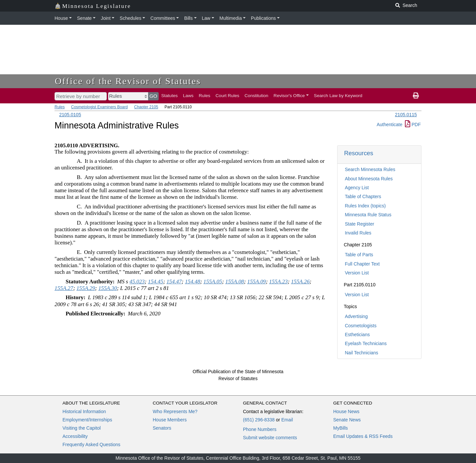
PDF (413, 125)
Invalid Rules (358, 233)
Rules (204, 96)
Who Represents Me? (175, 411)
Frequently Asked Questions (91, 445)
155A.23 (278, 282)
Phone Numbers (260, 429)
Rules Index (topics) (365, 206)
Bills (188, 18)
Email (287, 420)
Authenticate (389, 125)
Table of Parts (359, 255)
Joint (106, 18)
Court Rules (227, 96)
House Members (170, 420)
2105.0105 (70, 115)
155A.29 (86, 288)
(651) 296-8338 (259, 420)
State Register (359, 224)
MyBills (340, 428)
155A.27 (64, 288)
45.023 (137, 282)
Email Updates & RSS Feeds (363, 436)
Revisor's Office (289, 96)
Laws (188, 96)
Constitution (257, 96)
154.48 (192, 282)
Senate (84, 18)
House (61, 18)
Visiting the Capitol (82, 428)
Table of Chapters (363, 196)
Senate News (347, 420)
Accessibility (75, 436)
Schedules (130, 18)
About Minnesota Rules (369, 179)
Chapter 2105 (146, 107)
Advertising (356, 316)
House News (346, 411)
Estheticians (357, 335)
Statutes (170, 96)
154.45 (156, 282)
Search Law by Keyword (338, 96)
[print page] (416, 96)
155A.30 (107, 288)
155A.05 (213, 282)
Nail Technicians (361, 353)
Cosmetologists (361, 326)
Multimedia (231, 18)
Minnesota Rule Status (368, 215)
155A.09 (257, 282)
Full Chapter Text (362, 264)
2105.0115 (406, 115)
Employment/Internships (87, 420)
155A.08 (235, 282)
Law (206, 18)
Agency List (357, 188)
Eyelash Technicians (366, 343)
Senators (162, 428)
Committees (163, 18)
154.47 (174, 282)
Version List (357, 273)
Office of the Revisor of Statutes (128, 81)
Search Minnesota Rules (370, 169)
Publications (263, 18)
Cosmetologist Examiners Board (99, 107)
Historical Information (84, 411)
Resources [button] (359, 153)
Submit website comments (270, 438)
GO (153, 96)
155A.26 (300, 282)
